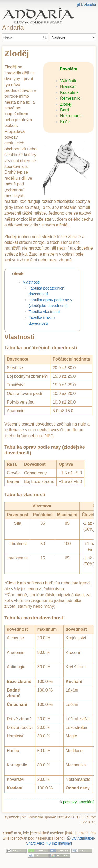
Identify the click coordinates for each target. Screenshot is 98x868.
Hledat (45, 37)
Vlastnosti (31, 282)
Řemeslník (70, 98)
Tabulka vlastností (44, 312)
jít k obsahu (87, 4)
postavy (70, 802)
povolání (86, 802)
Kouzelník (69, 93)
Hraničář (68, 87)
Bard (65, 110)
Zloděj (66, 104)
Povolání (69, 69)
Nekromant (70, 116)
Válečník (68, 81)
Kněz (65, 122)
